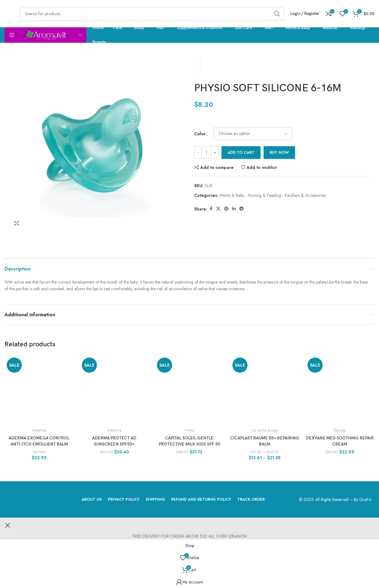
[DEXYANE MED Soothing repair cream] (340, 390)
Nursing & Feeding (264, 195)
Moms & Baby (232, 195)
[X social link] (218, 209)
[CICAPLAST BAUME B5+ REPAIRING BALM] (265, 390)
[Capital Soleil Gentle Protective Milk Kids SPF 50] (189, 390)
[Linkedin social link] (234, 209)
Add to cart (241, 152)
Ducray (340, 430)
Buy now (279, 152)
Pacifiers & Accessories (305, 195)
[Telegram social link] (241, 209)
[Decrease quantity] (198, 153)
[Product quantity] (206, 153)
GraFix (365, 499)
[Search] (152, 14)
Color (200, 134)
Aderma (39, 430)
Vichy (189, 430)
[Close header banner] (8, 525)
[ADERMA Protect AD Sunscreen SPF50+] (114, 390)
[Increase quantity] (215, 153)
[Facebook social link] (211, 209)
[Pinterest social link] (226, 209)
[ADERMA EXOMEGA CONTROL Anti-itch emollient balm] (39, 390)
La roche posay (265, 430)
